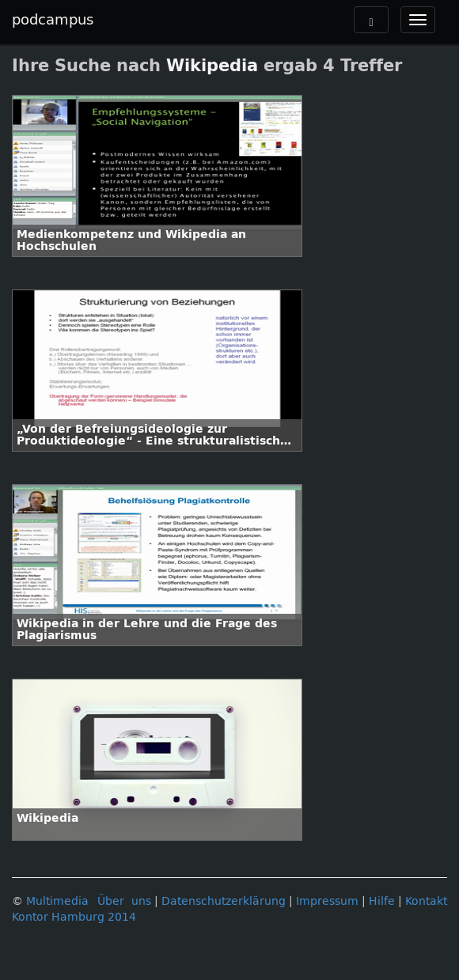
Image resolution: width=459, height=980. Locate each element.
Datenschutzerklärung (224, 901)
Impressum (327, 901)
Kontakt (426, 901)
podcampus (53, 20)
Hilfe (382, 901)
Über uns (124, 901)
